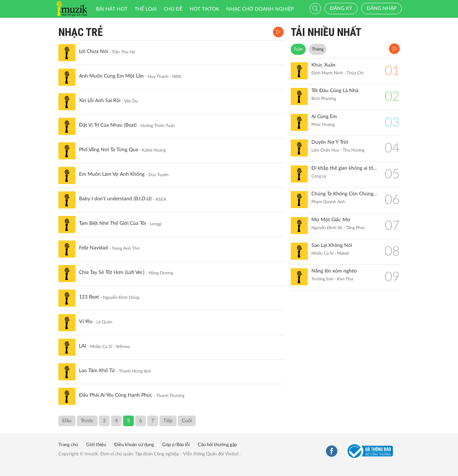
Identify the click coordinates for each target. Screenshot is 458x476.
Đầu (67, 421)
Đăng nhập (381, 9)
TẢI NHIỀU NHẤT (326, 32)
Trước (87, 421)
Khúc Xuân (323, 65)
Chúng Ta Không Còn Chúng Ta (345, 194)
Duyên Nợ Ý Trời (330, 142)
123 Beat (89, 297)
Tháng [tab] (318, 49)
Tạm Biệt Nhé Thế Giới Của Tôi (112, 223)
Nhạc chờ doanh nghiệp (260, 9)
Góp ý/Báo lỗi (176, 445)
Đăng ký (341, 9)
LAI (83, 346)
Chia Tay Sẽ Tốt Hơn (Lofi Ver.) (112, 273)
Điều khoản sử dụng (134, 445)
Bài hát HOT (112, 9)
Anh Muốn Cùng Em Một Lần (111, 76)
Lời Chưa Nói (93, 52)
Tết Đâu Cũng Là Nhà (335, 91)
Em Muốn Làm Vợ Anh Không (112, 174)
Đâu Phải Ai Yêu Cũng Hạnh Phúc (116, 395)
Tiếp (168, 421)
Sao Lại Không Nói (332, 245)
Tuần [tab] (298, 49)
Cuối (187, 421)
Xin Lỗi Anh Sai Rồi (100, 101)
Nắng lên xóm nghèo (334, 271)
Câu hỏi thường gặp (217, 445)
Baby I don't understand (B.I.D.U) (115, 199)
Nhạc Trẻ (81, 32)
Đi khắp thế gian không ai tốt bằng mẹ (345, 168)
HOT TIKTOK (204, 9)
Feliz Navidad (93, 248)
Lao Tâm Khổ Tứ (97, 371)
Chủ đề (173, 9)
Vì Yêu (86, 322)
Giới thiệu (96, 445)
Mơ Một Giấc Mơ (331, 220)
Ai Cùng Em (324, 117)
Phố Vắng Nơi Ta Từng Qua (109, 150)
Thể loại (146, 9)
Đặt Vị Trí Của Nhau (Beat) (108, 125)
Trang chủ (68, 445)
